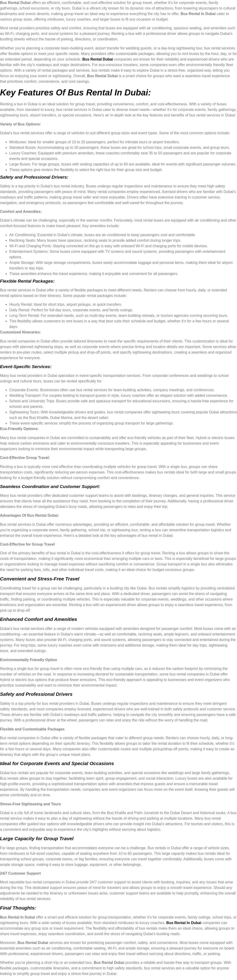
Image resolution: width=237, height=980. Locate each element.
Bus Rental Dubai (98, 59)
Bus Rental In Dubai (184, 923)
